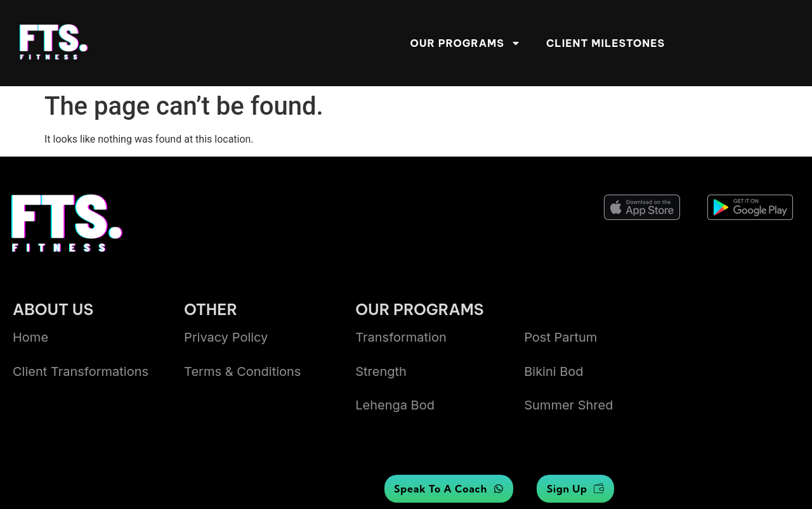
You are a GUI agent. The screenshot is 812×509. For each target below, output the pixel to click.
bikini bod (553, 371)
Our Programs (466, 43)
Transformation (401, 337)
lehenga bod (395, 405)
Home (30, 337)
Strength (381, 371)
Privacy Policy (226, 337)
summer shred (568, 405)
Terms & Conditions (242, 371)
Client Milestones (606, 43)
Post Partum (560, 337)
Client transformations (81, 371)
